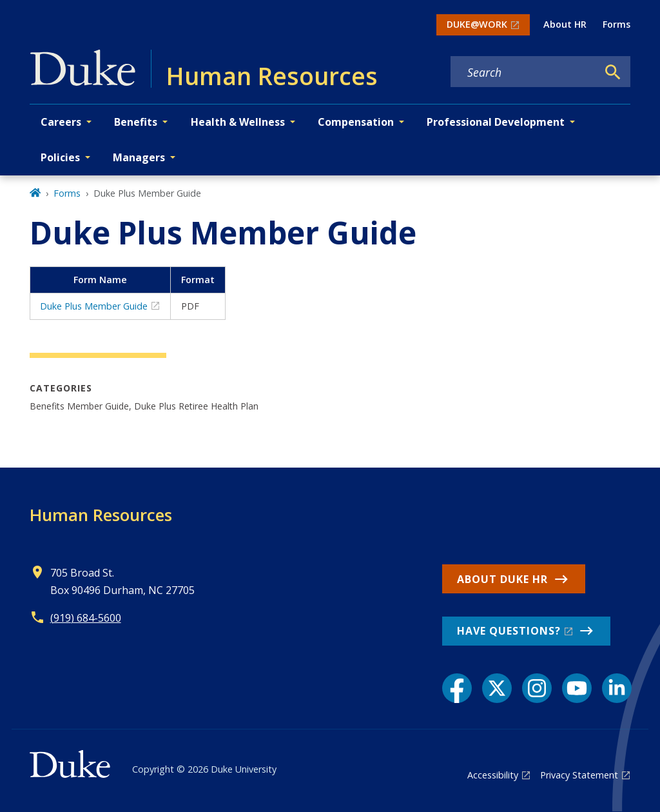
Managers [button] (139, 157)
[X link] (497, 688)
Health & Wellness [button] (238, 122)
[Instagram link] (537, 688)
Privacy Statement (579, 775)
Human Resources (101, 515)
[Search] (613, 72)
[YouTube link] (577, 688)
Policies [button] (60, 157)
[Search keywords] (524, 72)
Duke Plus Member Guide (94, 306)
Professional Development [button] (496, 122)
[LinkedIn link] (617, 688)
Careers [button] (61, 122)
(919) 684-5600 (86, 618)
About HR (565, 24)
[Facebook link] (457, 688)
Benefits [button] (136, 122)
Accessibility (493, 775)
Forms (616, 24)
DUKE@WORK (477, 24)
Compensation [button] (356, 122)
